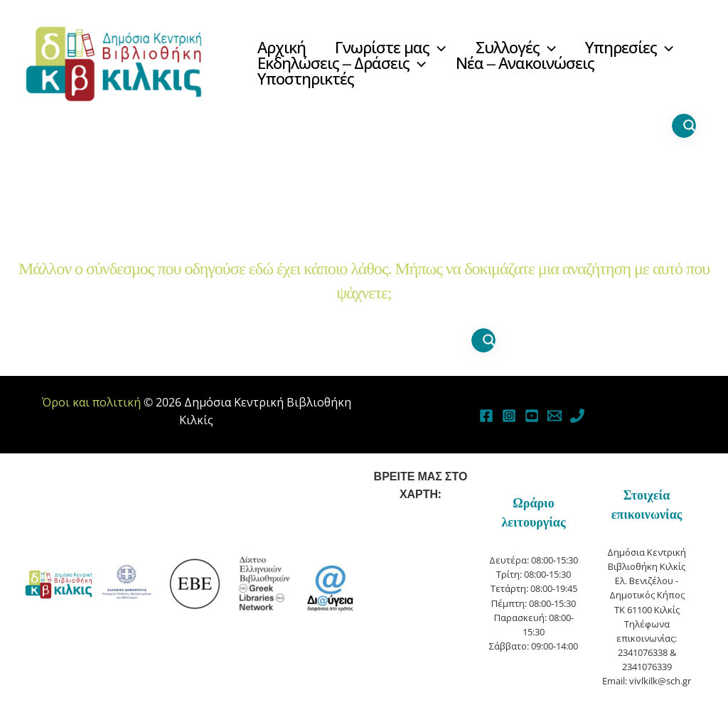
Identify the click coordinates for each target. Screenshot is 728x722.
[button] (440, 48)
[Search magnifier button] (690, 126)
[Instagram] (509, 416)
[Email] (555, 416)
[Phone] (577, 416)
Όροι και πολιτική (91, 402)
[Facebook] (486, 416)
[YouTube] (532, 416)
